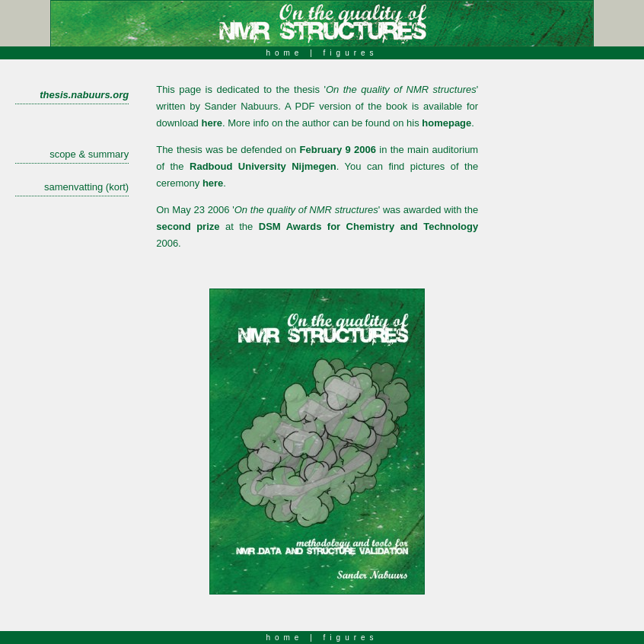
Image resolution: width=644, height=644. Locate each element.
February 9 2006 (338, 150)
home (284, 53)
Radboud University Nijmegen (263, 166)
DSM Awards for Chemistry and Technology (368, 226)
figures (351, 53)
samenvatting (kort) (86, 187)
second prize (188, 226)
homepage (446, 123)
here (211, 123)
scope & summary (89, 154)
